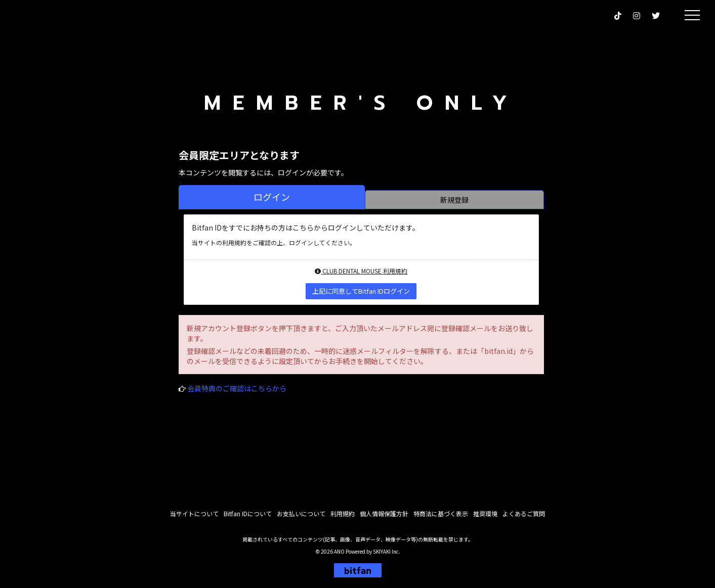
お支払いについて (301, 517)
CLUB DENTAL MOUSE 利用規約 (361, 271)
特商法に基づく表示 (441, 517)
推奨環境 (485, 517)
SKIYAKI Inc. (387, 555)
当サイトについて (194, 517)
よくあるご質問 (524, 517)
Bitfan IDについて (248, 517)
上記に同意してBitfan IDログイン (361, 291)
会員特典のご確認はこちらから (237, 388)
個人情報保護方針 (384, 517)
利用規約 (343, 517)
